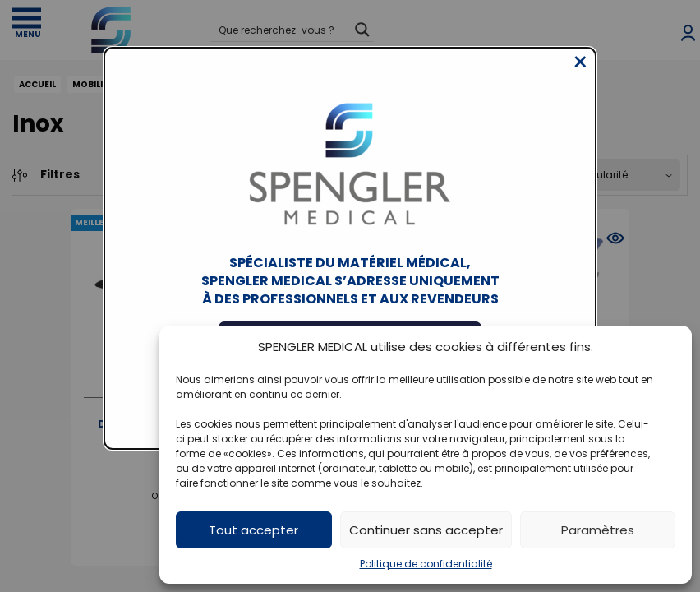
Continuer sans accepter (426, 530)
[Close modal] (580, 75)
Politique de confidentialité (426, 564)
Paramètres (598, 530)
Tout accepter (253, 530)
